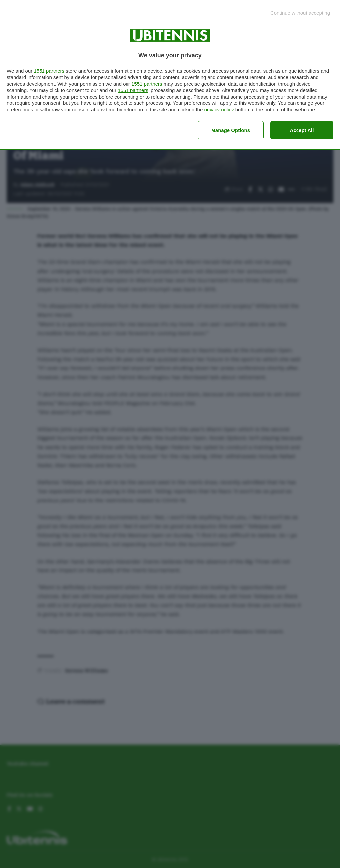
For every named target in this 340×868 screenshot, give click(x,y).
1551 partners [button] (49, 71)
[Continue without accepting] (300, 13)
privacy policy (219, 110)
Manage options (231, 130)
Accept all (302, 130)
